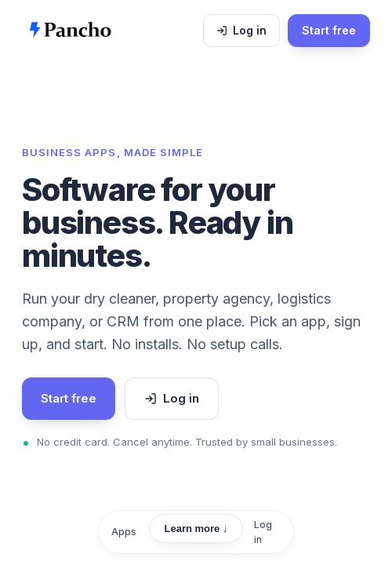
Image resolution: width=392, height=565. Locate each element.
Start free (329, 30)
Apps (124, 532)
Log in (250, 30)
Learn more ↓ (196, 529)
